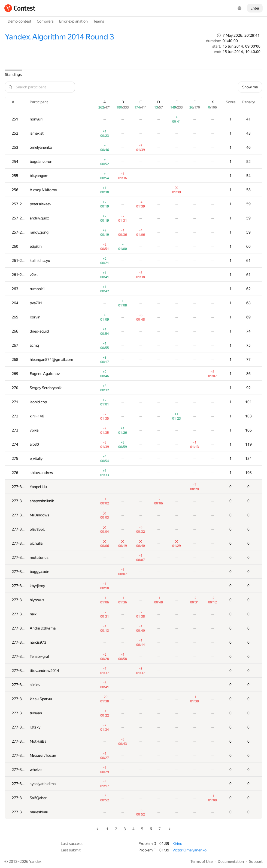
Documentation (231, 861)
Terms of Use (201, 861)
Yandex (35, 861)
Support (256, 861)
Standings (13, 75)
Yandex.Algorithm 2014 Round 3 (59, 37)
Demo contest (19, 21)
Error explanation (73, 21)
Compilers (45, 21)
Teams (99, 21)
